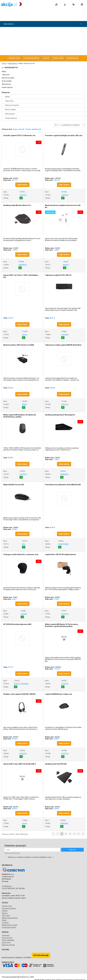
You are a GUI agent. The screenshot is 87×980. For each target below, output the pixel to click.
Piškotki (5, 911)
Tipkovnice (6, 75)
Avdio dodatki (7, 81)
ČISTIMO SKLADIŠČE (32, 58)
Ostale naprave (7, 87)
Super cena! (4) (19, 129)
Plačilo (4, 920)
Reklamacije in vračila (10, 925)
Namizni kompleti (8, 78)
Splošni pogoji (7, 906)
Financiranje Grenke (9, 927)
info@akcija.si (7, 886)
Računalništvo (43, 24)
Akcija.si (5, 913)
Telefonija (43, 54)
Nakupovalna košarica (10, 918)
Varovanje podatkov (9, 908)
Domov (4, 63)
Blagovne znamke (8, 945)
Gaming (43, 12)
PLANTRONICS (63, 544)
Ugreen (25, 335)
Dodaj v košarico (22, 185)
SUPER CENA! (58, 58)
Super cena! (6, 942)
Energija (43, 42)
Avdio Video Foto (43, 36)
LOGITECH (23, 195)
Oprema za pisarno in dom (43, 48)
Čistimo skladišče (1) (33, 129)
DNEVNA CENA (14, 58)
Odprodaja (43, 18)
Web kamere (6, 84)
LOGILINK (24, 614)
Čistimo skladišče (8, 940)
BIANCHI (66, 265)
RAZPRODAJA (73, 58)
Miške (4, 72)
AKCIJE (46, 58)
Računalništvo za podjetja (43, 30)
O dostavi (5, 923)
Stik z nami (6, 915)
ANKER (24, 404)
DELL (24, 544)
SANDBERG (23, 265)
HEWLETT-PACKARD (21, 684)
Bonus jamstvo (7, 938)
